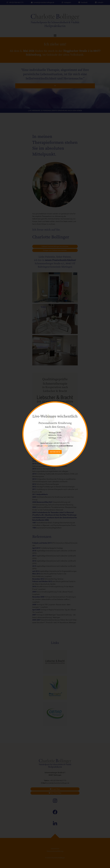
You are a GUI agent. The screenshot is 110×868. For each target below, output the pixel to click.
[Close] (85, 404)
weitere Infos (55, 452)
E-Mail (45, 446)
